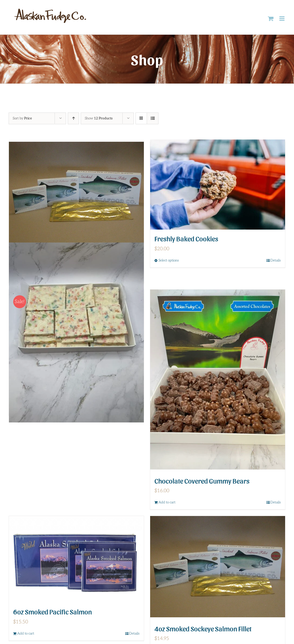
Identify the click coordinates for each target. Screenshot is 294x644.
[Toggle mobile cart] (271, 19)
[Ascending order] (73, 118)
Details (276, 502)
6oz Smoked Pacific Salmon (53, 611)
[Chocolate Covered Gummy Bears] (218, 380)
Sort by (22, 118)
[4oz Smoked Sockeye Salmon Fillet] (218, 567)
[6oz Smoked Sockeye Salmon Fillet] (76, 192)
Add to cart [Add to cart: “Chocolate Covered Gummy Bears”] (167, 502)
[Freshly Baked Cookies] (218, 185)
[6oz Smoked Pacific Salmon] (76, 558)
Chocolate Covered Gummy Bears (202, 481)
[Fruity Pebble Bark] (76, 332)
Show (99, 118)
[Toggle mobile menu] (282, 19)
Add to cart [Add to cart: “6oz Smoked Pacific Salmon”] (26, 634)
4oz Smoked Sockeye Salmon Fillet (203, 628)
